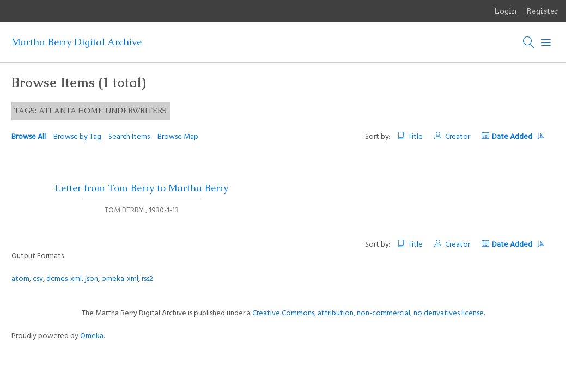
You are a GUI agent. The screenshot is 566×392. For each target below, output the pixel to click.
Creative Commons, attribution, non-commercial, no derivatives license (368, 313)
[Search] (529, 42)
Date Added (518, 137)
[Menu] (546, 42)
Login (506, 11)
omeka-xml (120, 279)
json (92, 279)
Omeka (92, 336)
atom (20, 279)
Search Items (129, 137)
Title (415, 137)
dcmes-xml (64, 279)
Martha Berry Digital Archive (77, 42)
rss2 (147, 279)
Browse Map (178, 137)
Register (542, 11)
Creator (458, 137)
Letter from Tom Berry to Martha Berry (142, 188)
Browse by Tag (77, 137)
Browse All (29, 137)
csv (38, 279)
